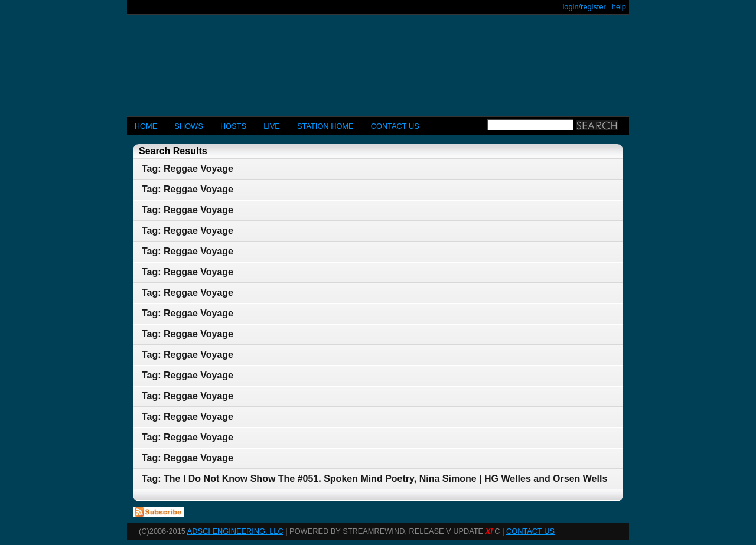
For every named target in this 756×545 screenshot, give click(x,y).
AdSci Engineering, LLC (235, 531)
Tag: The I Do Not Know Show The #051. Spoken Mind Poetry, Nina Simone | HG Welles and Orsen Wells (374, 479)
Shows (188, 126)
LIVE (272, 126)
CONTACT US (395, 126)
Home (146, 126)
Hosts (233, 126)
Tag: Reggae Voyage (188, 169)
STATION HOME (325, 126)
